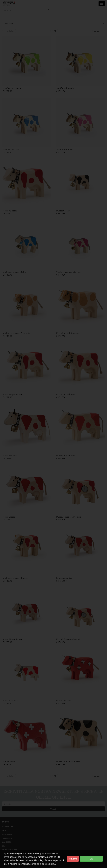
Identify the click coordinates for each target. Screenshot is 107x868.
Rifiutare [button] (73, 859)
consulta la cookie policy (43, 864)
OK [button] (91, 859)
